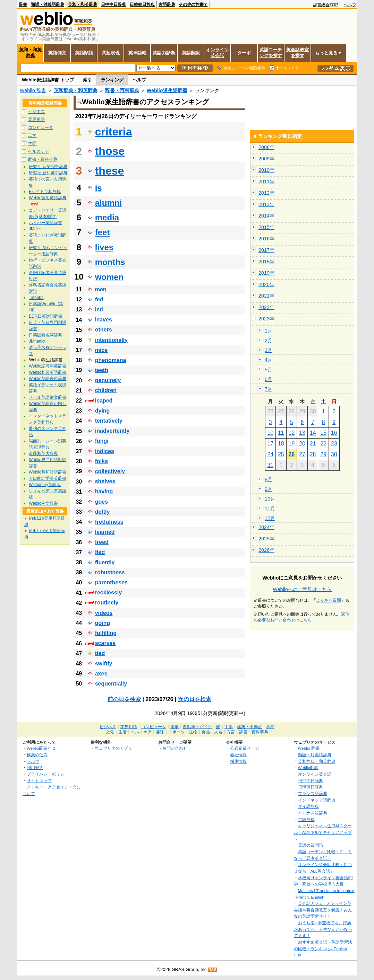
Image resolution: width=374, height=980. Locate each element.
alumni (108, 203)
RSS (213, 970)
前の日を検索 (124, 699)
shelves (105, 481)
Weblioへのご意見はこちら (302, 589)
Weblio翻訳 (308, 767)
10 (270, 433)
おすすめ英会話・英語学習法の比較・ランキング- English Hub (323, 948)
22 (323, 444)
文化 (110, 732)
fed (99, 299)
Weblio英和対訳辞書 (48, 472)
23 (334, 444)
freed (102, 542)
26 (292, 454)
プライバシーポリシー (48, 774)
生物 (193, 732)
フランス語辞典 (313, 793)
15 (323, 433)
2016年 (266, 239)
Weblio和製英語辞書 (48, 372)
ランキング (112, 80)
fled (100, 552)
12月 (270, 518)
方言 (231, 732)
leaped (104, 401)
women (109, 277)
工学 (32, 135)
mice (101, 350)
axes (101, 674)
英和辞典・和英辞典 (76, 90)
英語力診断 (164, 53)
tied (100, 653)
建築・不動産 (249, 727)
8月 (269, 479)
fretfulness (109, 522)
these (110, 171)
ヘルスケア (39, 151)
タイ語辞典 (308, 806)
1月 (269, 331)
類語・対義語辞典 (48, 5)
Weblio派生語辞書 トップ (48, 80)
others (104, 330)
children (106, 390)
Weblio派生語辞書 (167, 90)
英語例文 (57, 53)
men (101, 289)
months (110, 262)
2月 (269, 341)
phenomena (111, 360)
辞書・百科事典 (122, 90)
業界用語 (36, 120)
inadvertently (112, 431)
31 (270, 465)
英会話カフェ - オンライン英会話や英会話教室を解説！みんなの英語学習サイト (323, 910)
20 (302, 444)
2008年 (266, 147)
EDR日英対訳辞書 (46, 316)
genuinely (108, 380)
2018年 (266, 262)
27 (302, 454)
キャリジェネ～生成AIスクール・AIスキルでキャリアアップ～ (323, 832)
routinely (107, 603)
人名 (218, 732)
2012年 (266, 193)
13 (302, 433)
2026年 (266, 550)
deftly (103, 512)
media (107, 217)
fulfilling (106, 633)
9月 (269, 489)
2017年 (266, 250)
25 (281, 454)
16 (334, 433)
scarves (105, 643)
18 (281, 444)
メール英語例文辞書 (48, 397)
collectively (110, 471)
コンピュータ (41, 127)
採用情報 (238, 761)
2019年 (266, 273)
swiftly (104, 664)
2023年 (266, 319)
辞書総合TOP (326, 5)
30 (334, 454)
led (99, 310)
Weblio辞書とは (41, 748)
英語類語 (84, 53)
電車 (175, 727)
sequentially (111, 684)
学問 (32, 143)
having (104, 491)
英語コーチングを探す (271, 53)
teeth (102, 370)
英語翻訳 (191, 53)
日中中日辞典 (113, 5)
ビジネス (36, 112)
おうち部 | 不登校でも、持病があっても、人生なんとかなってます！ (323, 929)
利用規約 (35, 767)
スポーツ (177, 732)
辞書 (23, 5)
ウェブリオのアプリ (113, 748)
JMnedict (37, 341)
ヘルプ (350, 5)
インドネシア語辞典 (317, 800)
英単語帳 (137, 53)
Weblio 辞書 (33, 90)
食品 (206, 732)
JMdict (35, 229)
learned (105, 532)
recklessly (108, 593)
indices (105, 451)
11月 (270, 509)
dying (103, 411)
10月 (270, 499)
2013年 (266, 204)
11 (281, 433)
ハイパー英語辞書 (45, 223)
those (110, 151)
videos (104, 613)
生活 (122, 732)
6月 (269, 379)
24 (270, 454)
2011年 (266, 182)
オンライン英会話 (217, 53)
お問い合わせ (175, 748)
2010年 (266, 170)
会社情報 (238, 755)
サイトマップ (39, 781)
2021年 (266, 296)
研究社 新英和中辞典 (48, 167)
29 (323, 454)
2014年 (266, 216)
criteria (114, 132)
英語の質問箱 (311, 845)
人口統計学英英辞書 (48, 478)
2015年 (266, 227)
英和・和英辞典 (83, 5)
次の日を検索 (195, 699)
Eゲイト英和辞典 (45, 192)
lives (104, 247)
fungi (102, 441)
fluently (105, 562)
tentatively (109, 421)
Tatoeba (36, 298)
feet (103, 232)
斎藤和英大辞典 (43, 453)
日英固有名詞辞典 (45, 335)
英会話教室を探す (297, 53)
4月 (269, 360)
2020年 (266, 284)
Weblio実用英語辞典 (48, 198)
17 (270, 444)
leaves (104, 320)
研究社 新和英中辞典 (48, 173)
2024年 (266, 527)
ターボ (244, 53)
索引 (87, 80)
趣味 (160, 732)
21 (313, 444)
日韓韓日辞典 (142, 5)
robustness (110, 572)
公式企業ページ (245, 748)
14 (313, 433)
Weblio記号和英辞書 (48, 366)
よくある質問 (329, 600)
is (99, 188)
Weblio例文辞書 (43, 503)
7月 (269, 389)
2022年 (266, 307)
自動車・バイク (197, 727)
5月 (269, 370)
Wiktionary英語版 (45, 485)
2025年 (266, 539)
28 (313, 454)
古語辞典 (167, 5)
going (103, 623)
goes (101, 502)
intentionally (111, 340)
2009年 (266, 159)
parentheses (111, 582)
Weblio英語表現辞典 (48, 379)
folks (101, 461)
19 (292, 444)
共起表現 (111, 53)
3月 (269, 350)
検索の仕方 (37, 755)
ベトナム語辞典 (313, 813)
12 (292, 433)
